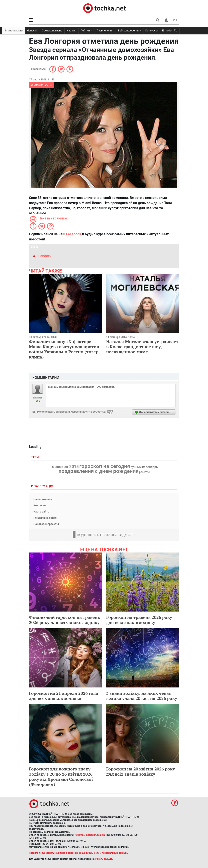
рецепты (144, 472)
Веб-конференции (129, 30)
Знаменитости (14, 30)
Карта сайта (41, 512)
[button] (166, 20)
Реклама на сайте (45, 518)
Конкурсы (151, 30)
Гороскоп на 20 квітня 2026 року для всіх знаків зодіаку (141, 771)
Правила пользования (41, 853)
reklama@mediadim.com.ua (90, 835)
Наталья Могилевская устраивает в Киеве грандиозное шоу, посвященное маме (142, 347)
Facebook (74, 234)
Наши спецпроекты (46, 524)
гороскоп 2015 (65, 467)
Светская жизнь (52, 30)
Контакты (40, 505)
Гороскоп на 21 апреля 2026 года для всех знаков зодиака (64, 696)
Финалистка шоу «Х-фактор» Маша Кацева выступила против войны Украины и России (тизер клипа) (64, 349)
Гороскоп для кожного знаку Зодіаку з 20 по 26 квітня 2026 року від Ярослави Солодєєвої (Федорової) (61, 777)
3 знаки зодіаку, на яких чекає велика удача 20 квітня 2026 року (142, 696)
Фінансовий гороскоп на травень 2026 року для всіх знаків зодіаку (64, 620)
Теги (35, 457)
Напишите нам (43, 499)
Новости (32, 30)
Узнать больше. (104, 859)
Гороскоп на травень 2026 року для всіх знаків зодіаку (139, 620)
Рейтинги (87, 30)
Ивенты (71, 30)
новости (45, 256)
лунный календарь (144, 467)
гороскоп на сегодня (105, 466)
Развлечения (105, 30)
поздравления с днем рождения (99, 471)
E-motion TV (170, 30)
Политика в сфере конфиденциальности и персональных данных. (91, 853)
